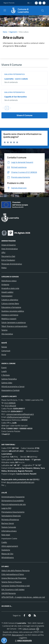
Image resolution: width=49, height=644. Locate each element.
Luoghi (4, 371)
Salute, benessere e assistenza (14, 322)
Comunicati (6, 351)
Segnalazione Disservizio (11, 516)
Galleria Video (7, 383)
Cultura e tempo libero (10, 303)
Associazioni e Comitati (10, 390)
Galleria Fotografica (15, 74)
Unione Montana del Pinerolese (14, 578)
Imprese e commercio (10, 315)
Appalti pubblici (7, 292)
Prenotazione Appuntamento (13, 512)
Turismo (4, 330)
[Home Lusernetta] (23, 11)
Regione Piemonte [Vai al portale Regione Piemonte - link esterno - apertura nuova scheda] (9, 3)
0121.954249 (10, 406)
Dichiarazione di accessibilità (12, 501)
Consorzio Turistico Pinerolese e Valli (16, 586)
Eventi (4, 367)
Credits (4, 542)
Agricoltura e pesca (9, 281)
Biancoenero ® (18, 635)
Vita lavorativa (7, 334)
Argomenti (13, 32)
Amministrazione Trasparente (13, 497)
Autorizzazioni (7, 296)
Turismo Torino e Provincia (11, 582)
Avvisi (4, 354)
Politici (4, 268)
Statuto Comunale (9, 527)
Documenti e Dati (8, 256)
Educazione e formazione (11, 307)
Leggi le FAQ (6, 508)
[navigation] (5, 10)
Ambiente (5, 284)
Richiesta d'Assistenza (10, 519)
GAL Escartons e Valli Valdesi (13, 589)
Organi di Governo (9, 245)
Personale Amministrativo (12, 264)
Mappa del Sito (7, 554)
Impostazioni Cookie (9, 538)
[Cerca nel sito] (43, 11)
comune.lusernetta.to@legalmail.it (20, 414)
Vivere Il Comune (24, 115)
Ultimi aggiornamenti (10, 546)
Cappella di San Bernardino (16, 97)
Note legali (6, 535)
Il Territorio (6, 375)
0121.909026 (10, 403)
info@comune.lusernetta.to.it (18, 417)
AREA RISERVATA (23, 641)
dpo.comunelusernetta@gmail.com (20, 482)
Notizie (4, 347)
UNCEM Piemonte (9, 593)
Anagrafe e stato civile (10, 288)
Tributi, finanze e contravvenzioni (14, 326)
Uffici (3, 252)
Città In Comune (29, 629)
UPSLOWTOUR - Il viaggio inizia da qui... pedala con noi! (23, 597)
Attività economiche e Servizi (13, 386)
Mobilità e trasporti (9, 319)
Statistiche (6, 550)
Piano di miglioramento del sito (14, 504)
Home (5, 32)
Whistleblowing (8, 557)
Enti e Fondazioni (8, 260)
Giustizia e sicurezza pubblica (13, 311)
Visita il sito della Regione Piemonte (16, 570)
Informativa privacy (9, 531)
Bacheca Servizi (8, 523)
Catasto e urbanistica (10, 300)
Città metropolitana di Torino (13, 574)
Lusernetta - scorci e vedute (16, 79)
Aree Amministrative (10, 249)
